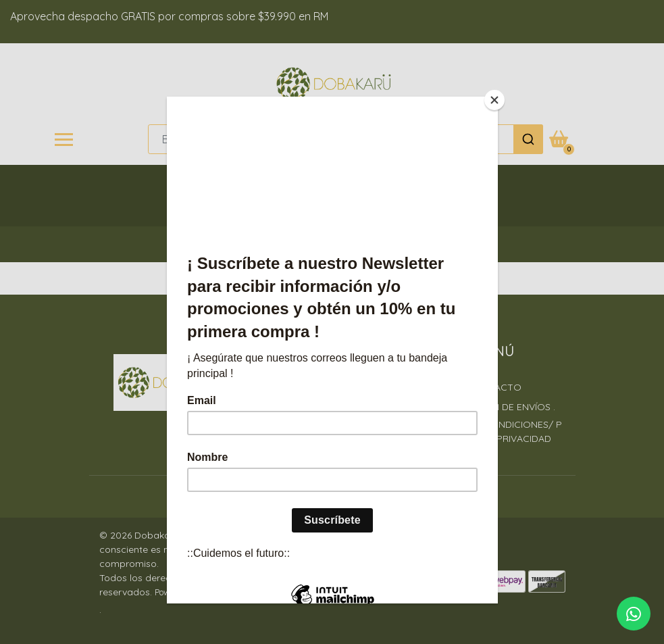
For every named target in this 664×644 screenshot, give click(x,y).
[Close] (494, 100)
